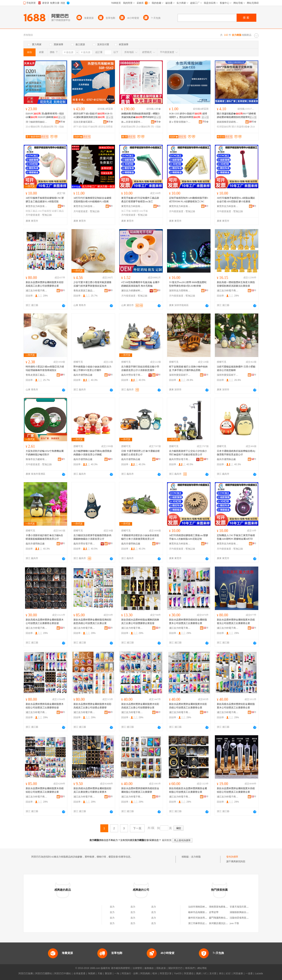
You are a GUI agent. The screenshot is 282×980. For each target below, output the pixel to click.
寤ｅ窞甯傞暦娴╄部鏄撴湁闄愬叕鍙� (180, 122)
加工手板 (126, 211)
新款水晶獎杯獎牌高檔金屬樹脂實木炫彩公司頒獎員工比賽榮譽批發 (45, 706)
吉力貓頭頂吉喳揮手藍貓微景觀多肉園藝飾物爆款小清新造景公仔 (92, 537)
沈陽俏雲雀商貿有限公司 (243, 918)
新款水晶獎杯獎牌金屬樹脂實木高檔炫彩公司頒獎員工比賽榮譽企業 (45, 790)
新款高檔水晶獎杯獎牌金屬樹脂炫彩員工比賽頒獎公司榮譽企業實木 (92, 790)
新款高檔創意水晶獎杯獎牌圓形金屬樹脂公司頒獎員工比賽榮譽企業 (188, 790)
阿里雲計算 (166, 973)
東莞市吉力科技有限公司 (37, 206)
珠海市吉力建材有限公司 (37, 459)
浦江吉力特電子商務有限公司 (37, 291)
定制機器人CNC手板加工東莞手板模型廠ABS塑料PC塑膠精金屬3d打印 (236, 537)
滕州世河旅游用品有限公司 (202, 918)
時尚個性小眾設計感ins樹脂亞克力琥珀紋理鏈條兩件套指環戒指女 (45, 368)
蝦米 (155, 973)
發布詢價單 (232, 857)
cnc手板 (144, 211)
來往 (221, 973)
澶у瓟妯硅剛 (47, 127)
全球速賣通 (79, 973)
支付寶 (213, 973)
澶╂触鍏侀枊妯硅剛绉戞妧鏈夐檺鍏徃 (37, 122)
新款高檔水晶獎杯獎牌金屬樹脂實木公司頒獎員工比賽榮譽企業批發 (45, 621)
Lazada (259, 973)
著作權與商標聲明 (120, 968)
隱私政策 (161, 968)
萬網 (198, 973)
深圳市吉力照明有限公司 (180, 291)
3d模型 (135, 211)
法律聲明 (137, 968)
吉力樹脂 (196, 857)
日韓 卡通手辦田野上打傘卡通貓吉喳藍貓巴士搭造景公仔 (141, 453)
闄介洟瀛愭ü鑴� (241, 127)
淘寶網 (91, 973)
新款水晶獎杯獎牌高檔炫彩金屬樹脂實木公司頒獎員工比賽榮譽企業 (188, 621)
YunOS (178, 973)
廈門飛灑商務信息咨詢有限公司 (226, 918)
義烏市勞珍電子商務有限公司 (132, 375)
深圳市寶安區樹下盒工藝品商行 (180, 375)
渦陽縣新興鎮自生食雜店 (243, 912)
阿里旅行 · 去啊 (130, 973)
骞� (62, 122)
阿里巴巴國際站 (44, 973)
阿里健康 (238, 973)
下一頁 (137, 828)
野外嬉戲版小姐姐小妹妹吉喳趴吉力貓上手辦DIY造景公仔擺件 (92, 368)
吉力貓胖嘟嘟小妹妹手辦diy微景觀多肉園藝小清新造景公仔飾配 (93, 453)
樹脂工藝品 (32, 211)
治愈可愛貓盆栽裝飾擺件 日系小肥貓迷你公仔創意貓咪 (236, 368)
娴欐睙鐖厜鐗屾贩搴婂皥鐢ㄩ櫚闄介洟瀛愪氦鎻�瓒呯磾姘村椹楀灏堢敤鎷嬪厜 (141, 116)
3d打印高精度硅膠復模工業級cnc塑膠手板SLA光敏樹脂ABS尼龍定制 (188, 537)
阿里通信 (189, 973)
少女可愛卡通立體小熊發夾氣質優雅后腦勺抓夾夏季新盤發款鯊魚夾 (92, 284)
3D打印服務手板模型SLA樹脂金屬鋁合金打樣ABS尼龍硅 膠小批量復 (236, 200)
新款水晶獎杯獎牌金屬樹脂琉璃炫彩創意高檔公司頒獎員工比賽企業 (92, 621)
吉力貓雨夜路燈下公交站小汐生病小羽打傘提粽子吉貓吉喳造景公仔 (188, 453)
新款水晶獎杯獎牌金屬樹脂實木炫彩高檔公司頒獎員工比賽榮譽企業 (188, 706)
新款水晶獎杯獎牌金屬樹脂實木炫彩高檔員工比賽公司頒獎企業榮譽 (92, 706)
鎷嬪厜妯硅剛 (128, 127)
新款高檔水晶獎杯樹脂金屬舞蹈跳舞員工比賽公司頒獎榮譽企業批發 (140, 621)
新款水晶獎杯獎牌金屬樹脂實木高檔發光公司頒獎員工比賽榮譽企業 (236, 621)
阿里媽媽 (145, 973)
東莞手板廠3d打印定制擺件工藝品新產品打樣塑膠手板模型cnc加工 (140, 200)
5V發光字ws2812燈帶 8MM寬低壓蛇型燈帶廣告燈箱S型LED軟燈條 (188, 284)
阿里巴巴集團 (26, 973)
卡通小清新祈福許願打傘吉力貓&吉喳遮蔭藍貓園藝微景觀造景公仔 (44, 537)
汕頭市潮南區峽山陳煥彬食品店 (205, 907)
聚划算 (108, 973)
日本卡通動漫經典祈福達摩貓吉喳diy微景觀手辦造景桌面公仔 (236, 453)
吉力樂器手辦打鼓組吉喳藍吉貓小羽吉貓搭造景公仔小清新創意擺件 (140, 368)
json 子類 (234, 923)
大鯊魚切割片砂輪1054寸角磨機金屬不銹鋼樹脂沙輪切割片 (45, 453)
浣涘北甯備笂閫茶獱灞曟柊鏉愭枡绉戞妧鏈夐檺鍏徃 (84, 122)
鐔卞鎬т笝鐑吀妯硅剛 (86, 127)
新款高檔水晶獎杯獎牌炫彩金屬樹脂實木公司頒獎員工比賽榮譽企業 (236, 706)
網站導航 (202, 968)
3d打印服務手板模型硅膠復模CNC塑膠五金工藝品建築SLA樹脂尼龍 (45, 200)
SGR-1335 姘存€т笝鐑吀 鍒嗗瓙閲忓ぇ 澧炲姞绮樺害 (188, 115)
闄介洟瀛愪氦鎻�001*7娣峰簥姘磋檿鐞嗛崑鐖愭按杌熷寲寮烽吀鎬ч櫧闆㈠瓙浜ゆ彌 (236, 116)
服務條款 (149, 968)
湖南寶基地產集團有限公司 (223, 907)
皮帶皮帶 (214, 912)
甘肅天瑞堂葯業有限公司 (243, 907)
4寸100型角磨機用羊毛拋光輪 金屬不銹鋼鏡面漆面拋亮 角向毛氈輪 (141, 284)
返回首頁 (167, 840)
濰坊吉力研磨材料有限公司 (132, 291)
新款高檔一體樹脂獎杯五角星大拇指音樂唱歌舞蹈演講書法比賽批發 (236, 284)
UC (205, 973)
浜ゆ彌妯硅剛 (33, 127)
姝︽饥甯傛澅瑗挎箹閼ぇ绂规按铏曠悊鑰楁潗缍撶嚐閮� (132, 122)
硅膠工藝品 (58, 211)
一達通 (249, 973)
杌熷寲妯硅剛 (224, 127)
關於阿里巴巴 (176, 968)
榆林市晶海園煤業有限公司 (202, 912)
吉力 (112, 907)
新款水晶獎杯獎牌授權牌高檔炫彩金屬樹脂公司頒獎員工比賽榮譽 (140, 790)
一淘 (117, 973)
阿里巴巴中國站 (63, 973)
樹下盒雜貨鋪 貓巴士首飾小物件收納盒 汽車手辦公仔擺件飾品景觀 (188, 368)
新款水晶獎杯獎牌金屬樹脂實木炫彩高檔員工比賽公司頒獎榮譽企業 (45, 284)
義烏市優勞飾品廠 (83, 375)
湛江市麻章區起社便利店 (201, 923)
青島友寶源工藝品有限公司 (84, 291)
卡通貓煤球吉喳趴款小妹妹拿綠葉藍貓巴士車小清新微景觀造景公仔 (140, 537)
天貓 (100, 973)
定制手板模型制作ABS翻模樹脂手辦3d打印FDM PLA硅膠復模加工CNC (188, 200)
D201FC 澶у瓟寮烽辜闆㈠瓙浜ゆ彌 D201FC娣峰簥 (45, 115)
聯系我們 (190, 968)
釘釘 (228, 973)
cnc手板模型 (45, 211)
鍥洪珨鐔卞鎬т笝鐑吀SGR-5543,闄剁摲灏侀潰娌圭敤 (93, 115)
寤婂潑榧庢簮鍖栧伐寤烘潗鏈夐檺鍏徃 (228, 122)
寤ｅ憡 (62, 117)
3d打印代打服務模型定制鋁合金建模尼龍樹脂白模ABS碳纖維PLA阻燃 (92, 200)
